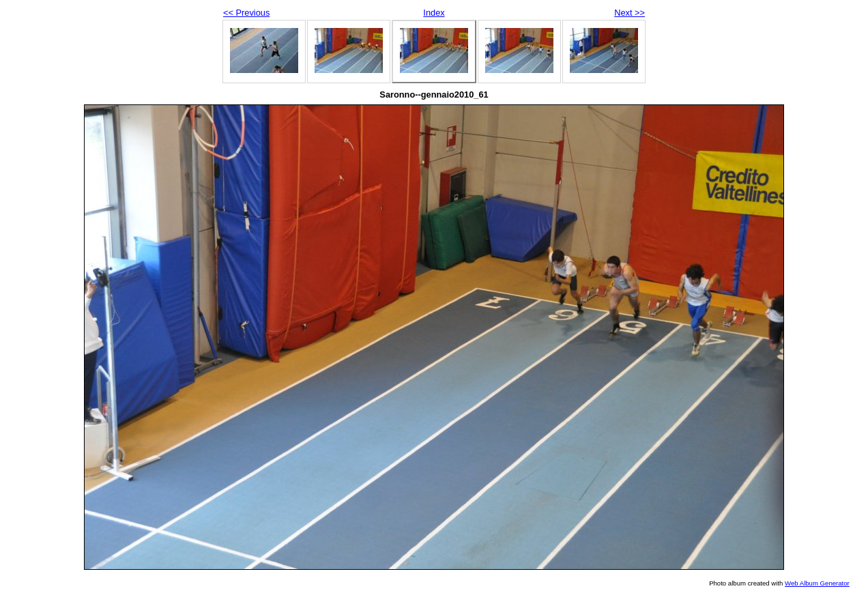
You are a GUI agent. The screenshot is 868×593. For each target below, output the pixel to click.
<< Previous (246, 13)
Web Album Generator (817, 583)
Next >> (630, 13)
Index (434, 13)
